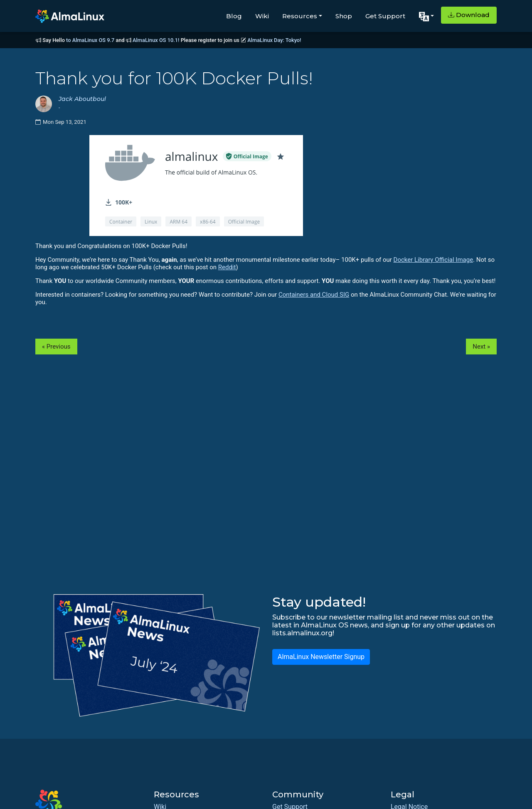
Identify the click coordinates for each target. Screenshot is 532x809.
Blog (234, 16)
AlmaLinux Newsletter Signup (321, 657)
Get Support (385, 16)
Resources (300, 16)
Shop (344, 16)
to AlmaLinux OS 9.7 (90, 40)
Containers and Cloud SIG (314, 295)
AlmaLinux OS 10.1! (156, 40)
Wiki (262, 16)
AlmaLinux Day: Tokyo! (274, 40)
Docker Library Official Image (433, 260)
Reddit (227, 267)
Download (469, 15)
